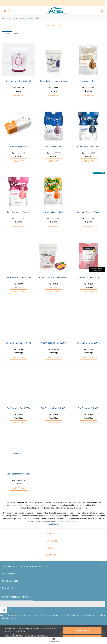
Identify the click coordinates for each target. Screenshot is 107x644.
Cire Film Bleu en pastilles (88, 147)
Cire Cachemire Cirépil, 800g (18, 343)
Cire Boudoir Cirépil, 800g (88, 277)
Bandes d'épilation (18, 147)
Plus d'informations (14, 635)
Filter (7, 34)
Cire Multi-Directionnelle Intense (53, 81)
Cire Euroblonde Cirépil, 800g (53, 408)
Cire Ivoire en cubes (88, 81)
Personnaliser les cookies (36, 635)
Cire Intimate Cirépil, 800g (88, 343)
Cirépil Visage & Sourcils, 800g (53, 343)
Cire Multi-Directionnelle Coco (18, 277)
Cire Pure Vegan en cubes (88, 212)
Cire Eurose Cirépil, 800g (88, 408)
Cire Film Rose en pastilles (19, 212)
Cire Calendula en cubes (53, 212)
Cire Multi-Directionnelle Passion (53, 277)
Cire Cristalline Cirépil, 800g (19, 408)
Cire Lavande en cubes (53, 147)
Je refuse (82, 631)
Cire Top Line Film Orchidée (19, 474)
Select (16, 34)
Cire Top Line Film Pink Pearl (19, 81)
